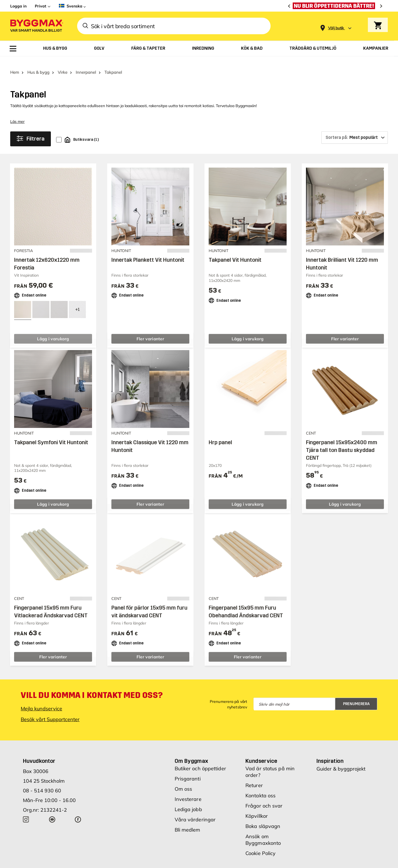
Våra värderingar (195, 811)
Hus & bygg (38, 64)
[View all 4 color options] (77, 301)
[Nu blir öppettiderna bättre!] (335, 6)
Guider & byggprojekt (341, 760)
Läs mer (17, 113)
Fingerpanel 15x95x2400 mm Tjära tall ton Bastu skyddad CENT (342, 441)
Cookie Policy (260, 845)
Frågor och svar (264, 797)
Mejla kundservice (41, 700)
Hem (15, 64)
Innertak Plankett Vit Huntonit (148, 251)
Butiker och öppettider (200, 760)
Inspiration (330, 752)
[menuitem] (13, 49)
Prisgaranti (188, 770)
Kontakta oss (260, 787)
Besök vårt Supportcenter (50, 711)
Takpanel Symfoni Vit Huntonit (51, 434)
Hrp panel (220, 434)
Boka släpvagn (263, 818)
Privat (40, 6)
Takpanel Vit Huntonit (235, 251)
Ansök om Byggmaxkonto (263, 831)
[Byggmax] (36, 26)
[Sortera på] (355, 129)
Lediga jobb (188, 801)
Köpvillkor (257, 807)
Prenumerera (356, 695)
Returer (254, 777)
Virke (63, 64)
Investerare (188, 791)
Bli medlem (188, 821)
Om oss (184, 780)
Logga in (18, 6)
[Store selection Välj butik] (336, 28)
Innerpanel (86, 64)
